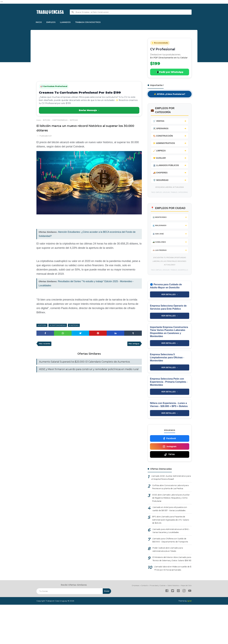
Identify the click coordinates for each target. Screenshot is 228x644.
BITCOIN (43, 325)
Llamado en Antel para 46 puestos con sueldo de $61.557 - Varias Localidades (170, 530)
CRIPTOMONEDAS (61, 325)
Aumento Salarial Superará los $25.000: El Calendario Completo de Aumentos (84, 363)
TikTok (170, 466)
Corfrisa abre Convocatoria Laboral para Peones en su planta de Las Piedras (170, 502)
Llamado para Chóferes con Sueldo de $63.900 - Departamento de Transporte (172, 568)
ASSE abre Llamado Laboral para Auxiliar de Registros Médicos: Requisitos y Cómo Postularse (169, 516)
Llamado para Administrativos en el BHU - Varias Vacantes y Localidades (171, 555)
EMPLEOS (53, 22)
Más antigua (133, 344)
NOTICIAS (79, 325)
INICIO (40, 22)
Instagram (170, 458)
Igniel (189, 640)
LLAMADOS (69, 22)
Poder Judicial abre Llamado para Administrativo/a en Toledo (169, 580)
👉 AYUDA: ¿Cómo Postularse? (170, 94)
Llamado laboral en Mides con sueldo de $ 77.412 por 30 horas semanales (170, 606)
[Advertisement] (89, 56)
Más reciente (45, 344)
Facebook (170, 450)
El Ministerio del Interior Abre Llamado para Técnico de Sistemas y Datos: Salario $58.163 (172, 592)
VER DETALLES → (170, 304)
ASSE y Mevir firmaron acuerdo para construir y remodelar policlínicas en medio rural (89, 371)
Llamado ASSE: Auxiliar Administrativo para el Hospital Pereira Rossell (171, 490)
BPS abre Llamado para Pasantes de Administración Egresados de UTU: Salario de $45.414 (171, 543)
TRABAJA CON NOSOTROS (92, 22)
